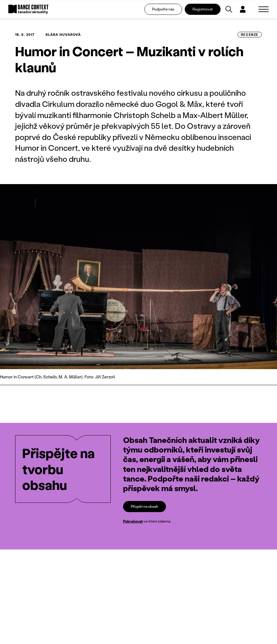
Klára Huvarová (63, 35)
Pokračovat (133, 521)
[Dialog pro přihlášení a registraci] (243, 9)
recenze (250, 35)
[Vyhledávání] (229, 9)
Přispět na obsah (145, 506)
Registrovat (203, 9)
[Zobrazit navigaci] (264, 9)
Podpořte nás (163, 9)
